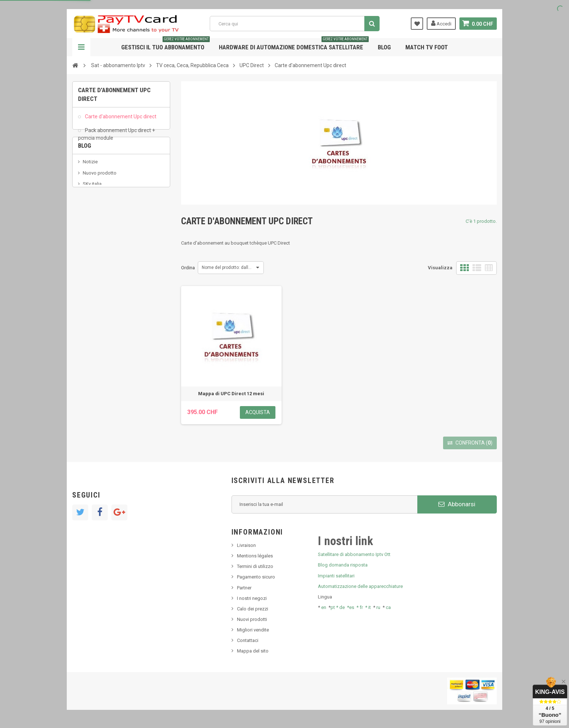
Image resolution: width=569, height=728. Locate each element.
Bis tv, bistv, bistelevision (109, 222)
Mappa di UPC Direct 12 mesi (231, 394)
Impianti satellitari (336, 576)
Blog (384, 47)
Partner (244, 588)
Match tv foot (427, 47)
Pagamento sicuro (256, 577)
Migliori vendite (253, 630)
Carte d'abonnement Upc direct (120, 120)
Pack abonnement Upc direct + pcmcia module (116, 137)
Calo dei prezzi (253, 609)
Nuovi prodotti (252, 619)
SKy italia (92, 211)
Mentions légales (255, 556)
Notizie (90, 189)
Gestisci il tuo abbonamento (165, 44)
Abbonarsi (457, 504)
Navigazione (81, 47)
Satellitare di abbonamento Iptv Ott (354, 554)
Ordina (188, 268)
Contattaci (248, 640)
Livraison (246, 545)
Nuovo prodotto (100, 200)
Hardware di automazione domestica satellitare (294, 44)
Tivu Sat (91, 233)
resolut (90, 244)
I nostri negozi (252, 598)
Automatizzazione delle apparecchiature (360, 586)
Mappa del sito (253, 651)
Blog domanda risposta (343, 565)
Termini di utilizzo (255, 566)
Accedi (441, 23)
